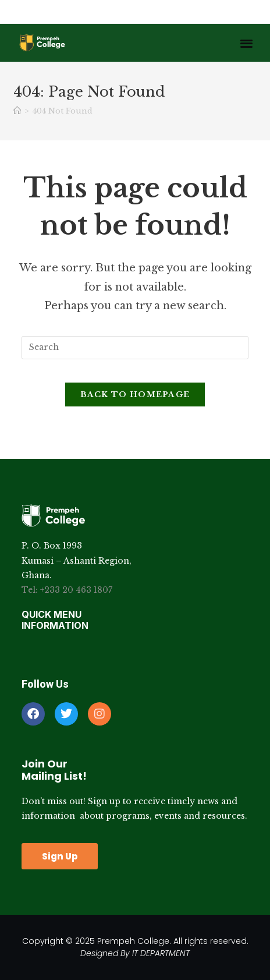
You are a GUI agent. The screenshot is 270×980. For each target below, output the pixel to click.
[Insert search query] (135, 348)
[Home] (17, 111)
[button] (246, 43)
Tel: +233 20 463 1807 (67, 590)
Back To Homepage (135, 395)
